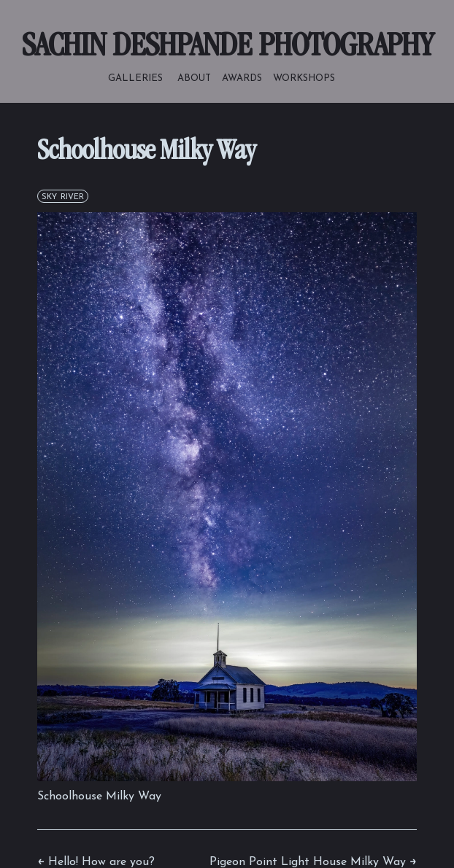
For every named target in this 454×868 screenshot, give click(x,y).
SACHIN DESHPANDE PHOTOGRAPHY (227, 48)
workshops (304, 78)
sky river (63, 196)
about (194, 78)
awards (242, 78)
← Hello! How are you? (96, 862)
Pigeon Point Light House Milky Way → (313, 862)
